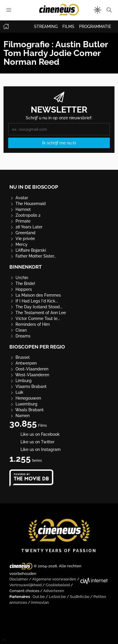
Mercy (18, 244)
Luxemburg (23, 404)
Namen (19, 416)
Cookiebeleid (58, 585)
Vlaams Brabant (28, 386)
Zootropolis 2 (25, 215)
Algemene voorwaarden (54, 579)
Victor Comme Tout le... (35, 318)
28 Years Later (26, 227)
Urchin (19, 278)
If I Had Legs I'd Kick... (34, 301)
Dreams (20, 336)
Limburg (20, 381)
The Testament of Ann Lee (38, 313)
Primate (20, 221)
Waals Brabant (26, 410)
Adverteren (54, 591)
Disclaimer (19, 579)
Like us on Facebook (35, 434)
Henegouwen (25, 398)
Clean (18, 330)
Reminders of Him (30, 324)
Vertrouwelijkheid (25, 585)
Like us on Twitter (32, 442)
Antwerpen (23, 363)
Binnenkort (26, 267)
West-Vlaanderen (29, 375)
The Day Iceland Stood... (36, 307)
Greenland (22, 233)
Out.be (39, 597)
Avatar (19, 198)
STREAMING (46, 27)
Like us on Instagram (35, 449)
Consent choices (24, 591)
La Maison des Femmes (35, 295)
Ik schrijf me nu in (59, 143)
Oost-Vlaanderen (29, 369)
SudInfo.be (80, 597)
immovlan (40, 602)
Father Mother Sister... (33, 256)
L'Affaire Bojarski (28, 250)
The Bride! (22, 283)
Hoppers (21, 289)
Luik (16, 392)
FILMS (68, 27)
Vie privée (22, 239)
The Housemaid (28, 204)
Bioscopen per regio (37, 347)
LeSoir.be (57, 597)
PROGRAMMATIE (95, 27)
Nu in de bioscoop (34, 187)
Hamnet (20, 209)
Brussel (19, 357)
